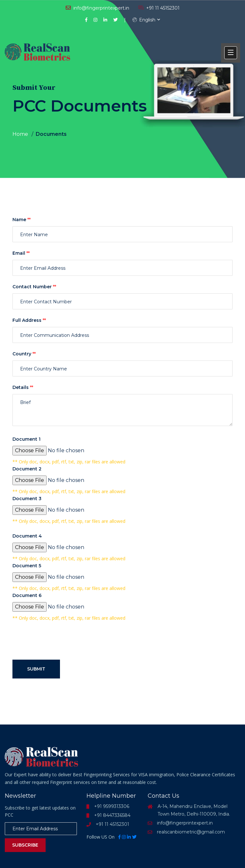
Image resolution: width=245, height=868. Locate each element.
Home (20, 134)
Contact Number (34, 287)
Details (23, 387)
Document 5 (27, 566)
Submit (36, 669)
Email (21, 253)
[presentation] (61, 642)
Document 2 (27, 469)
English (144, 20)
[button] (231, 53)
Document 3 (27, 499)
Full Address (29, 320)
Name (22, 220)
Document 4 (27, 536)
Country (24, 354)
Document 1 (26, 439)
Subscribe (25, 845)
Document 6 (27, 595)
